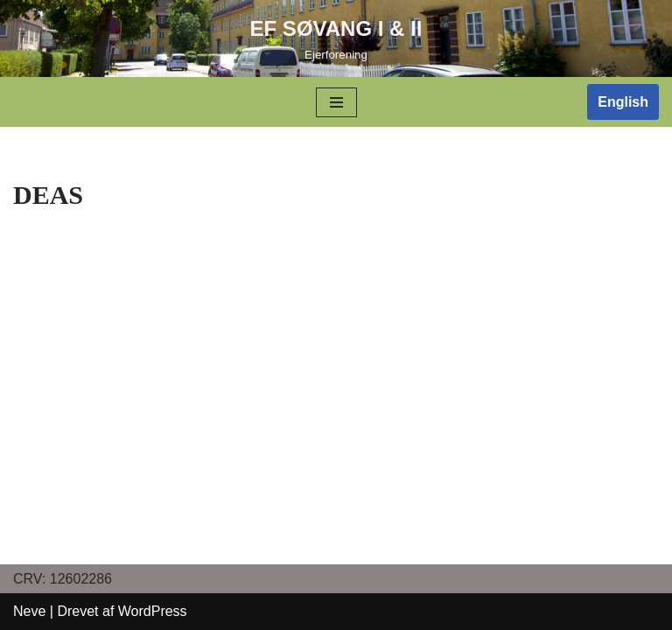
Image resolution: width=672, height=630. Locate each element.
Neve (29, 611)
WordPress (153, 611)
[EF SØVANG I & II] (336, 38)
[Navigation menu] (336, 102)
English (623, 102)
